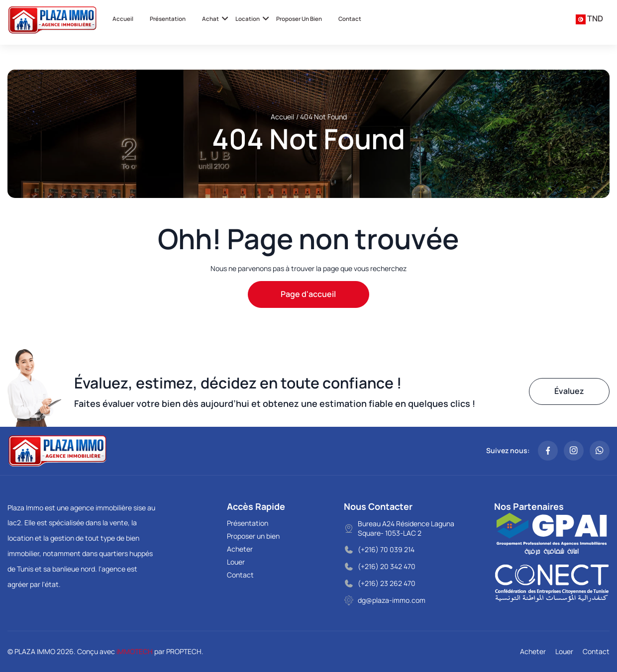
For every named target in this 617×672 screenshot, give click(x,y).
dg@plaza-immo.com (392, 600)
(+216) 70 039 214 (386, 549)
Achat (210, 19)
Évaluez (569, 391)
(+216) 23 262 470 (387, 583)
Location (248, 19)
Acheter (240, 549)
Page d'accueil (308, 294)
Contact (350, 19)
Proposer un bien (299, 19)
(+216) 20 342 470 (387, 566)
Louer (236, 562)
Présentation (168, 19)
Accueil (123, 19)
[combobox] (589, 19)
